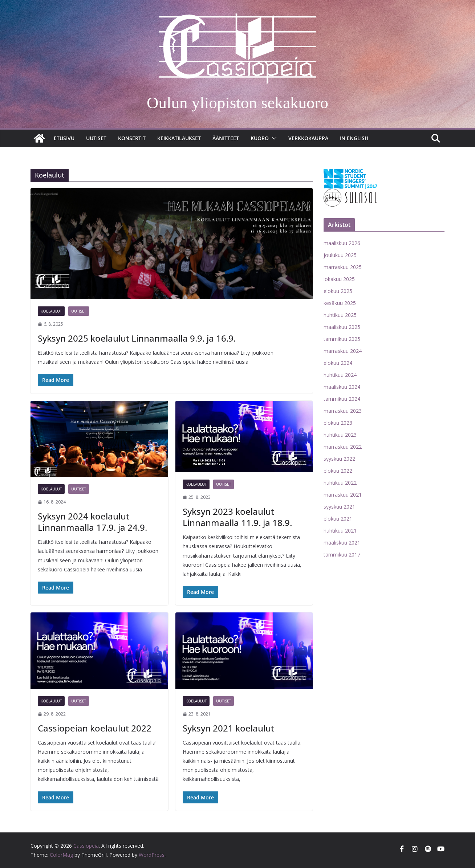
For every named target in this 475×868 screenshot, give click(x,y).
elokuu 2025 (338, 291)
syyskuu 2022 (339, 459)
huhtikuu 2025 (340, 315)
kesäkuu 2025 (340, 303)
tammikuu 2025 (342, 339)
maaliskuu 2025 (342, 327)
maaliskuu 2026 (342, 243)
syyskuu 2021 (339, 507)
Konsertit (132, 138)
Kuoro (260, 138)
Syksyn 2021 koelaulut (228, 728)
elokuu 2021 (338, 519)
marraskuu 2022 (343, 447)
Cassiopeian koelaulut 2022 (95, 728)
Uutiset (96, 138)
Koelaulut (51, 311)
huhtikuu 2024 (340, 375)
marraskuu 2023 (343, 411)
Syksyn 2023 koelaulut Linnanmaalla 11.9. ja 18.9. (237, 517)
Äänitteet (226, 138)
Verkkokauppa (308, 138)
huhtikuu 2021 (340, 531)
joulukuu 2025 (340, 255)
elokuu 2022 (338, 471)
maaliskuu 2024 (342, 387)
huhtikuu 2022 (340, 483)
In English (354, 138)
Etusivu (64, 138)
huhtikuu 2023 (340, 435)
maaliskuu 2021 (342, 543)
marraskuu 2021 (343, 495)
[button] (273, 138)
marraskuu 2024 (343, 351)
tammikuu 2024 (342, 399)
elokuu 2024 (338, 363)
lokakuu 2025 (339, 279)
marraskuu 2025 (343, 267)
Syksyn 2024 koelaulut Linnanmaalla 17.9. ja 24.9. (92, 522)
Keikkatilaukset (179, 138)
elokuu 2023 (338, 423)
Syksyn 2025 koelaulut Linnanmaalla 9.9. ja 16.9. (137, 338)
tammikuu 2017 (342, 555)
